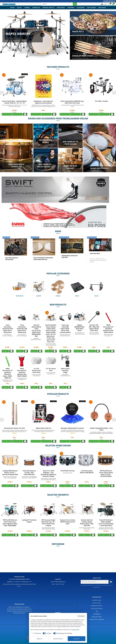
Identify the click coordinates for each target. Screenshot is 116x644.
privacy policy (97, 587)
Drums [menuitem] (12, 9)
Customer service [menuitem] (97, 1)
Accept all (77, 639)
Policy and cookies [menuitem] (97, 617)
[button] (109, 5)
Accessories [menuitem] (81, 9)
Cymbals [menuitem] (27, 9)
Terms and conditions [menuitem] (97, 608)
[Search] (75, 5)
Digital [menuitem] (19, 9)
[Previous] (2, 93)
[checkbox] (36, 633)
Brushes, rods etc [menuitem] (49, 9)
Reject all (40, 639)
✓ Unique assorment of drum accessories (42, 1)
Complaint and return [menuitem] (97, 606)
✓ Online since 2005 (8, 1)
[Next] (114, 93)
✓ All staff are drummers (22, 1)
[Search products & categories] (57, 5)
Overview (81, 616)
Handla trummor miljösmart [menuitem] (97, 620)
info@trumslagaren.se (60, 582)
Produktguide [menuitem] (97, 614)
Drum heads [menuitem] (61, 9)
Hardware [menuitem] (71, 9)
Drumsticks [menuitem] (36, 9)
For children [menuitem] (91, 9)
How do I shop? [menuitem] (97, 603)
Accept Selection (58, 639)
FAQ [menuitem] (97, 611)
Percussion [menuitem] (102, 9)
